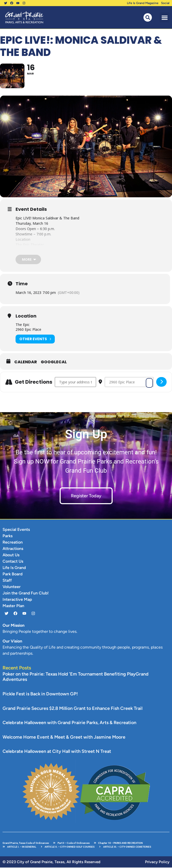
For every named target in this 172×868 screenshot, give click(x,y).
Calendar (26, 363)
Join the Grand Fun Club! (26, 594)
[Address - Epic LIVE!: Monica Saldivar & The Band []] (75, 383)
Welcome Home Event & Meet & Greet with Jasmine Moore (64, 738)
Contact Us (13, 562)
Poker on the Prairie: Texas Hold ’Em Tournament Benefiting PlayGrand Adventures (76, 677)
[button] (164, 17)
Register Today (86, 496)
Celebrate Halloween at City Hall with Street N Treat (57, 752)
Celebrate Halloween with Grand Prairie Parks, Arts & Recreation (69, 723)
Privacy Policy (157, 862)
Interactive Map (17, 600)
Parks (8, 536)
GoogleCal (54, 363)
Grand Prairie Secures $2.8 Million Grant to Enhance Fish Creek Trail (72, 709)
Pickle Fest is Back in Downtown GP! (40, 694)
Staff (7, 581)
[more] (28, 260)
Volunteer (12, 587)
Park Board (12, 574)
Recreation (13, 543)
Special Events (16, 530)
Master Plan (13, 606)
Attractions (13, 549)
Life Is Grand (14, 568)
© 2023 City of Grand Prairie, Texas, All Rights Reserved (51, 862)
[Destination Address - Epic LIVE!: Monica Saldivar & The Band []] (129, 383)
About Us (11, 555)
